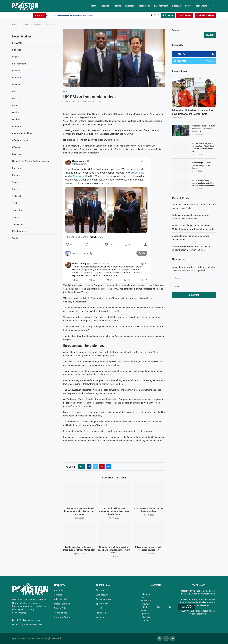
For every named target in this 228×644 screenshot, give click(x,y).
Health (15, 113)
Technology (144, 6)
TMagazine (18, 224)
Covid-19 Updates (205, 15)
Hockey (16, 120)
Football (16, 99)
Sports (188, 6)
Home (93, 6)
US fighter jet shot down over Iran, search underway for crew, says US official (114, 550)
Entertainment (161, 6)
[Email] (173, 638)
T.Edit (15, 203)
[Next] (52, 15)
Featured (105, 6)
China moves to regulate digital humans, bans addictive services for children (79, 511)
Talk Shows (201, 6)
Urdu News (168, 15)
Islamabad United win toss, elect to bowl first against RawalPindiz (192, 112)
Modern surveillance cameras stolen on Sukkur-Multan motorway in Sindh (204, 183)
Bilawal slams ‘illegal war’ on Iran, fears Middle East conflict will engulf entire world (203, 147)
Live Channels (185, 15)
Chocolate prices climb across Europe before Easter (202, 165)
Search (175, 30)
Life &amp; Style (20, 140)
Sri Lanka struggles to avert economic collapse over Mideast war (204, 128)
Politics (117, 6)
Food (15, 92)
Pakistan (16, 168)
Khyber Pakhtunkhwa (22, 133)
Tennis (15, 217)
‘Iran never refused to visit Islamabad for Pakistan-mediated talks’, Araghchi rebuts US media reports (198, 602)
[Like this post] (82, 467)
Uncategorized (19, 231)
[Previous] (49, 15)
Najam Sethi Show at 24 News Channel (31, 161)
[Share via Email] (108, 467)
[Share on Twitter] (95, 467)
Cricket (16, 57)
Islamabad (17, 126)
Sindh (15, 182)
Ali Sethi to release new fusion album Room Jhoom (74, 15)
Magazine (17, 154)
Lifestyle (177, 6)
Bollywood (17, 43)
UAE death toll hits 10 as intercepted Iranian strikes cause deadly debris (114, 511)
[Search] (214, 6)
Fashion (16, 71)
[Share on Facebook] (89, 467)
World (25, 24)
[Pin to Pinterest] (102, 467)
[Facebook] (152, 15)
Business (130, 6)
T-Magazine (18, 196)
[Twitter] (155, 15)
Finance (16, 85)
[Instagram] (158, 15)
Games (16, 106)
